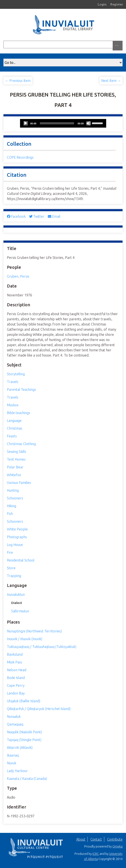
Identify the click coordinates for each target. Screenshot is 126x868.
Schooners (15, 498)
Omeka (117, 846)
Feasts (12, 436)
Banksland (15, 654)
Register (117, 4)
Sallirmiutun (20, 611)
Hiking (12, 506)
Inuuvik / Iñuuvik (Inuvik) (25, 639)
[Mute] (89, 123)
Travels (13, 382)
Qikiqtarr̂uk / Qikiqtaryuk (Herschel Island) (39, 709)
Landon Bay (16, 693)
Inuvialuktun (16, 594)
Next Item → (111, 81)
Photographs (17, 537)
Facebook (16, 216)
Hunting (13, 490)
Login (102, 4)
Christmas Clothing (21, 444)
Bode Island (16, 678)
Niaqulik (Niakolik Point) (24, 732)
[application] (63, 123)
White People (17, 529)
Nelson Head (17, 670)
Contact (96, 839)
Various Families (19, 483)
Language (14, 421)
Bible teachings (19, 413)
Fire (10, 552)
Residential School (21, 560)
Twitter (37, 216)
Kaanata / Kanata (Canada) (27, 779)
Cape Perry (16, 685)
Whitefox (14, 475)
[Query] (63, 45)
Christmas (15, 428)
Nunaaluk (14, 716)
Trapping (14, 576)
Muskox (13, 405)
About (81, 839)
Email (54, 216)
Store (11, 568)
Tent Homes (16, 459)
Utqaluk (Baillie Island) (24, 701)
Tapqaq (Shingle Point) (24, 740)
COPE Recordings (20, 157)
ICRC (96, 854)
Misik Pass (15, 662)
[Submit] (121, 45)
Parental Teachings (21, 389)
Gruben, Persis (18, 276)
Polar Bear (15, 467)
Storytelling (16, 374)
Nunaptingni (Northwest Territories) (34, 631)
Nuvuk (12, 763)
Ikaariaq (13, 755)
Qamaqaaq (15, 724)
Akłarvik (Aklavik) (20, 748)
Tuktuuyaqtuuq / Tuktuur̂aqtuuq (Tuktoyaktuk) (42, 647)
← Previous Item (18, 81)
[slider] (57, 123)
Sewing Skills (17, 452)
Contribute (115, 839)
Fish (10, 514)
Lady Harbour (17, 771)
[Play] (26, 123)
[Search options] (118, 46)
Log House (15, 545)
